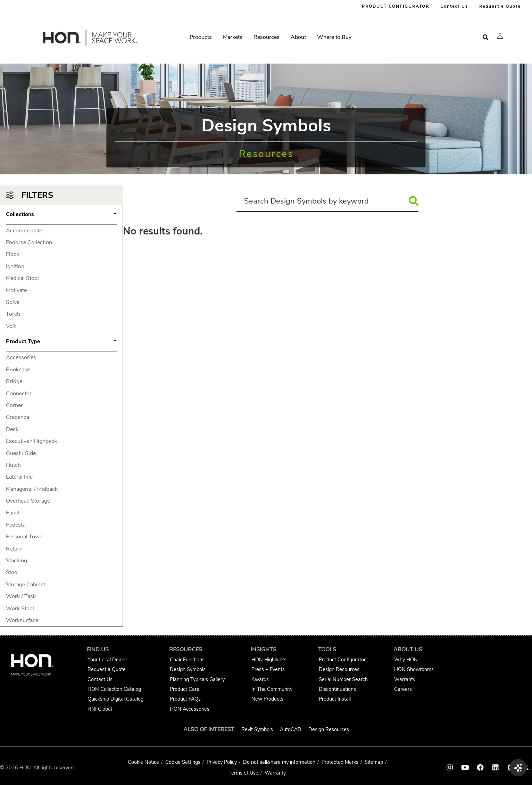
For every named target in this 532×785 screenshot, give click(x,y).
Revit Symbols (257, 729)
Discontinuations (337, 689)
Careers (403, 689)
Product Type (61, 342)
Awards (260, 679)
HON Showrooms (414, 669)
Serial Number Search (343, 679)
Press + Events (268, 669)
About (298, 37)
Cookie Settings (183, 762)
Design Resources (339, 669)
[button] (500, 36)
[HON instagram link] (450, 768)
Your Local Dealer (107, 660)
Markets (233, 37)
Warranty (405, 679)
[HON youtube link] (465, 768)
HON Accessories (190, 709)
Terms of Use (243, 773)
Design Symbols (188, 669)
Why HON (406, 660)
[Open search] (485, 37)
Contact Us (454, 6)
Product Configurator (342, 660)
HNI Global (100, 709)
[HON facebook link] (480, 768)
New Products (267, 699)
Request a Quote (500, 6)
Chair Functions (187, 660)
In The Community (272, 689)
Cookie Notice (143, 762)
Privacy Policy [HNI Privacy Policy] (222, 762)
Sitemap (374, 762)
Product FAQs (185, 699)
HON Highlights (269, 660)
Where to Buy (334, 37)
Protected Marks (340, 762)
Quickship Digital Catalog (115, 699)
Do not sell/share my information (279, 762)
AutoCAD (291, 729)
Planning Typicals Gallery (197, 679)
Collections (61, 215)
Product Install (335, 699)
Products (201, 37)
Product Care (185, 689)
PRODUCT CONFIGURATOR (396, 6)
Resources (267, 37)
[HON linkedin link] (496, 768)
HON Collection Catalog (114, 689)
